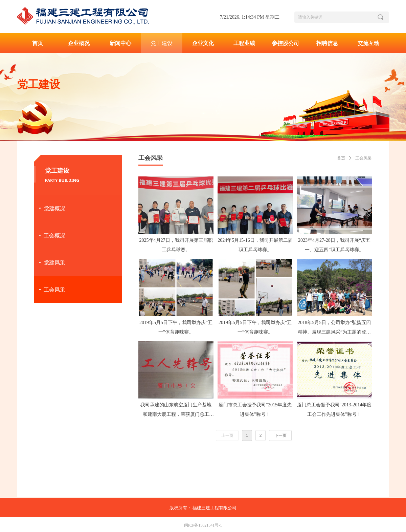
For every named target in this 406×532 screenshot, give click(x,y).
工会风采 (363, 158)
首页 (341, 158)
